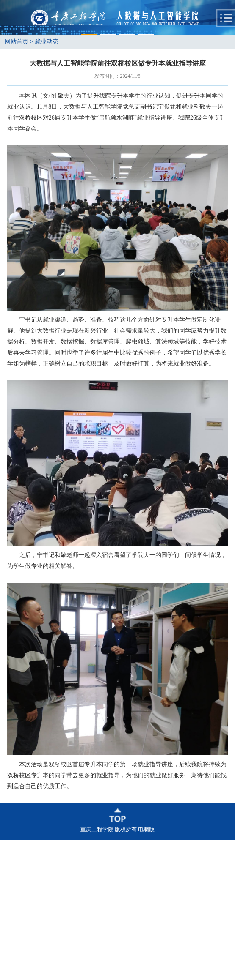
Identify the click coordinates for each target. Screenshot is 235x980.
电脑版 (146, 969)
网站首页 (17, 182)
